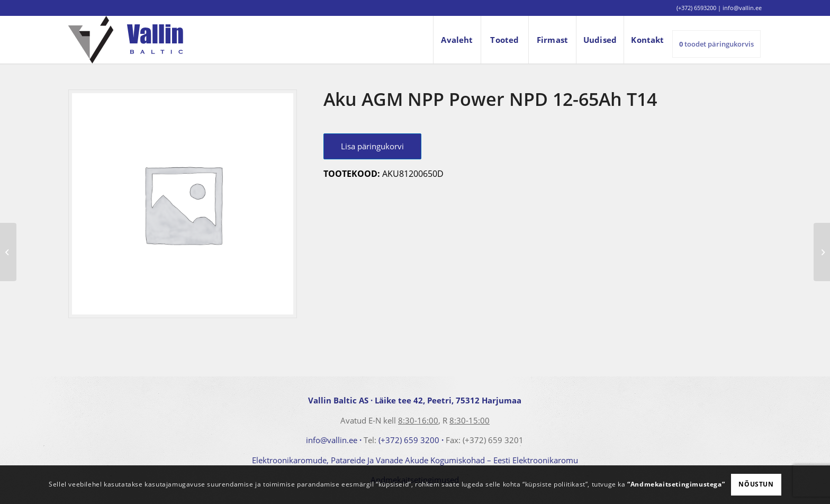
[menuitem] (457, 40)
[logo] (126, 40)
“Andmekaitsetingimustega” (676, 484)
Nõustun (756, 484)
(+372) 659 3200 (409, 440)
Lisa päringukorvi (372, 146)
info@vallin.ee (332, 440)
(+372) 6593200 (696, 8)
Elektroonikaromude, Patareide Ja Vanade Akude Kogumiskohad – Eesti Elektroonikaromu (415, 460)
